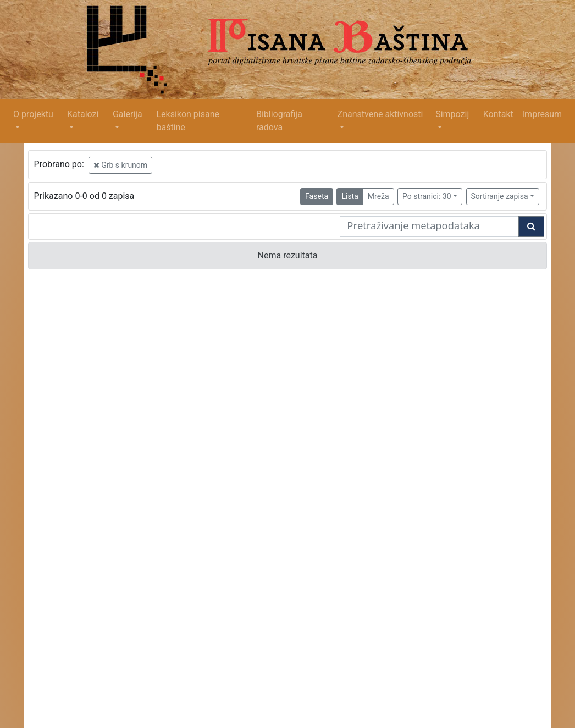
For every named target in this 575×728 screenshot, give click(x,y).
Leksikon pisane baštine (188, 121)
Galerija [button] (128, 114)
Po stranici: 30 (427, 196)
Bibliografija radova (279, 121)
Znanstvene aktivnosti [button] (380, 114)
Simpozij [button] (452, 114)
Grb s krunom (120, 165)
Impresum (542, 114)
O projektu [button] (33, 114)
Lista (350, 196)
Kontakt (498, 114)
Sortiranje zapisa (500, 196)
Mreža (378, 196)
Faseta (317, 196)
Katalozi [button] (83, 114)
